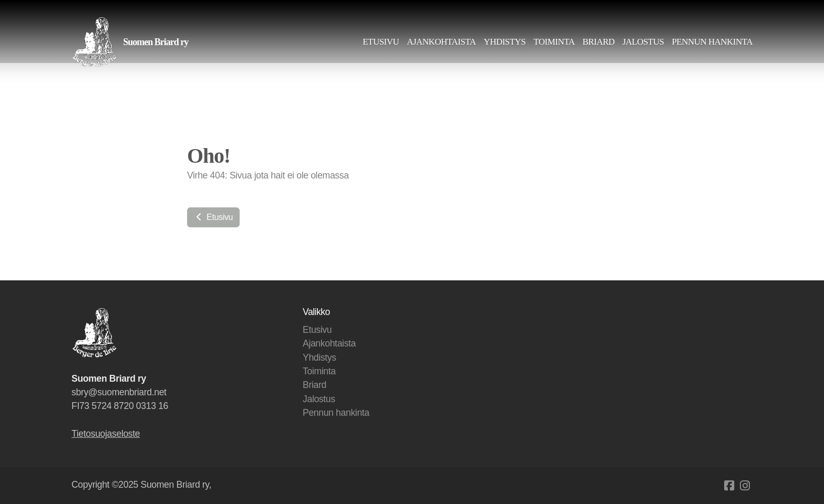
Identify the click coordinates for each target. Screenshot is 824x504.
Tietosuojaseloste (106, 434)
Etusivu (213, 217)
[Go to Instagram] (745, 486)
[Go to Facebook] (729, 486)
